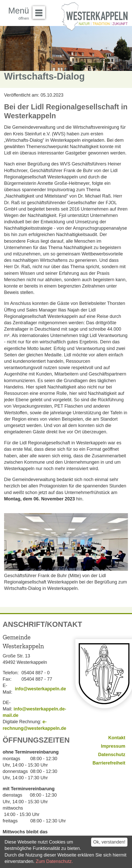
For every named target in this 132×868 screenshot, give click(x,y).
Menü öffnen (40, 11)
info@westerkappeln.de (40, 689)
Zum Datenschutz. (54, 861)
